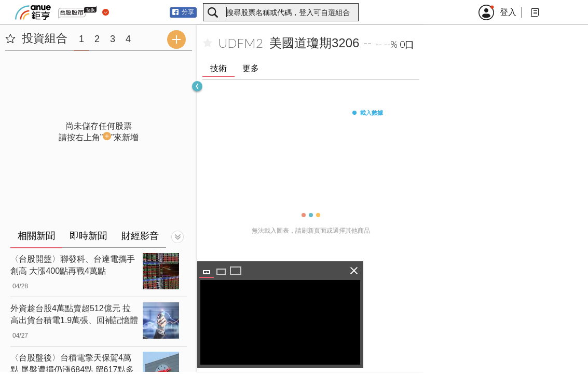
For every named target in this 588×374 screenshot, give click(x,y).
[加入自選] (208, 43)
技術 (218, 68)
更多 (251, 68)
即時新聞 (88, 236)
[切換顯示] (177, 237)
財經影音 (140, 236)
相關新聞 (36, 236)
